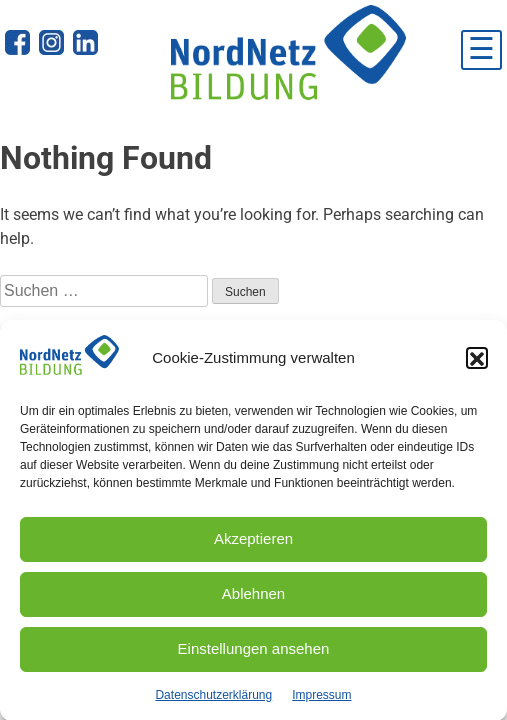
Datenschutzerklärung (213, 700)
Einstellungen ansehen (254, 653)
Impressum (321, 700)
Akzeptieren (253, 543)
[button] (477, 363)
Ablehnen (253, 598)
